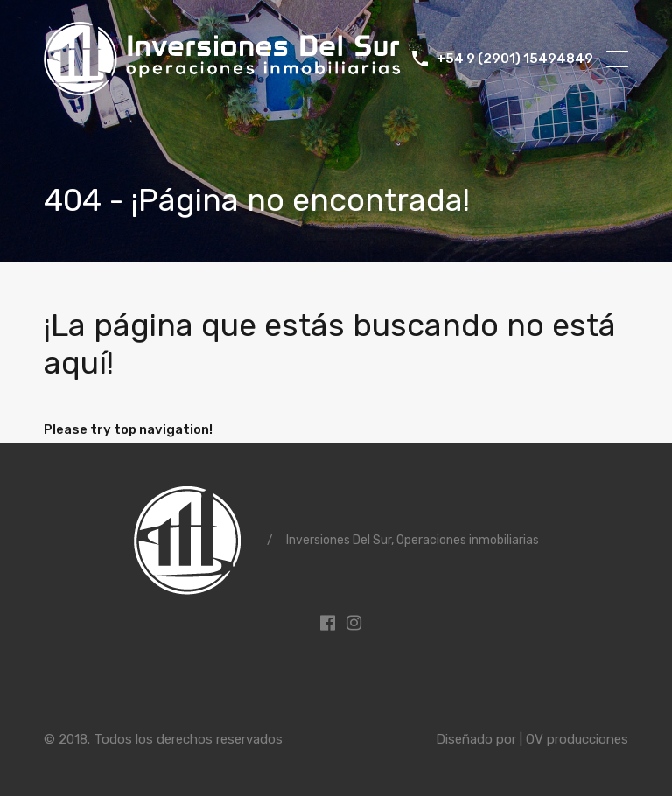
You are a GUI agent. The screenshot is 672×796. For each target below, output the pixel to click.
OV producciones (577, 739)
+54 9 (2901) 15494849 (515, 59)
